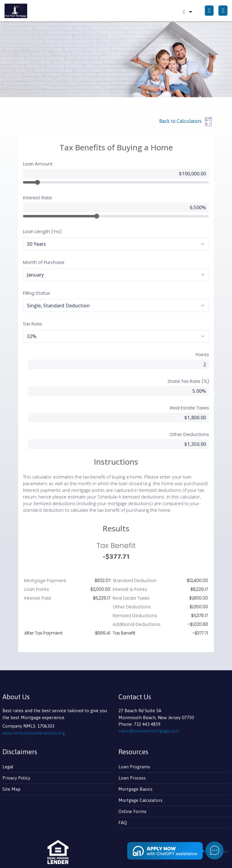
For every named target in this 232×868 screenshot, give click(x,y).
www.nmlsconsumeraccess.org (34, 733)
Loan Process (132, 778)
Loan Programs (134, 767)
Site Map (11, 789)
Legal (8, 767)
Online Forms (132, 811)
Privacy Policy (16, 778)
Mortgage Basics (135, 789)
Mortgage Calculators (140, 800)
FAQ (123, 823)
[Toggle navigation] (223, 11)
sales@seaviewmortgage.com (149, 731)
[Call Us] (209, 11)
